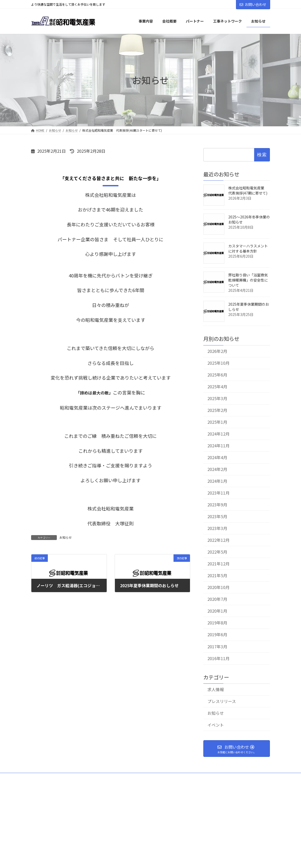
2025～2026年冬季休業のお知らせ (249, 219)
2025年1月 (217, 422)
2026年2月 (217, 351)
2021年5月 (217, 576)
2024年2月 (217, 469)
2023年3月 (217, 528)
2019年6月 (217, 635)
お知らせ (66, 537)
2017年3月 (217, 646)
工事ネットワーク (177, 778)
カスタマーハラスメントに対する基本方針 (248, 248)
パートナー (132, 778)
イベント (216, 725)
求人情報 (216, 689)
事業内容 (96, 778)
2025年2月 (217, 410)
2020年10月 (218, 587)
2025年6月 (217, 375)
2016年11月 (218, 658)
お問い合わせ (253, 4)
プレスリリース (222, 701)
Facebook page (233, 822)
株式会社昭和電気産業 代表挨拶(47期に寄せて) (248, 190)
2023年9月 (217, 505)
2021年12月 (218, 564)
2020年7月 (217, 599)
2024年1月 (217, 481)
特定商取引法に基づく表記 (150, 783)
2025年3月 (217, 398)
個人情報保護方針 (229, 778)
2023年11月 (218, 493)
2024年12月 (218, 434)
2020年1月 (217, 611)
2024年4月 (217, 457)
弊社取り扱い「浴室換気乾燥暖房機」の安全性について (248, 280)
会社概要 (63, 778)
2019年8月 (217, 623)
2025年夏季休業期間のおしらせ (249, 307)
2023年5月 (217, 517)
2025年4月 (217, 386)
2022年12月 (218, 540)
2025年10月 (218, 363)
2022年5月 (217, 552)
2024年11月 (218, 446)
